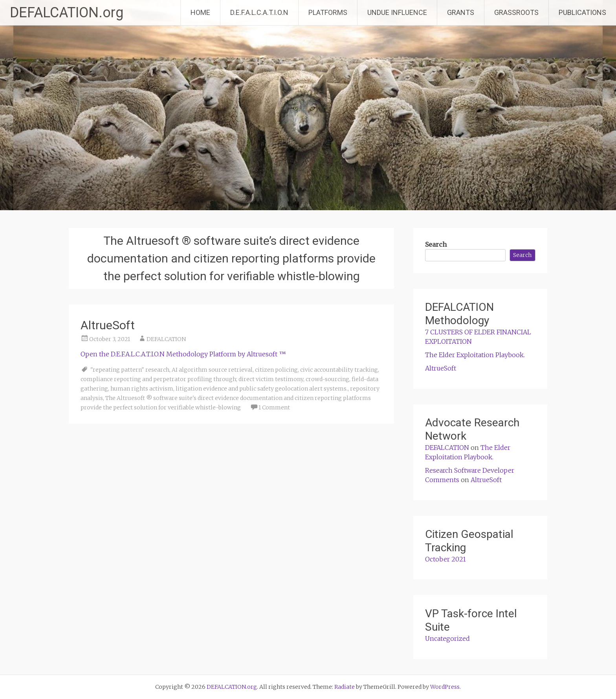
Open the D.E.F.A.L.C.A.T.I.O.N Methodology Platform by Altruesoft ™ (183, 354)
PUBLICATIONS (582, 12)
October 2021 (445, 559)
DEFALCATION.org (67, 13)
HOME (200, 12)
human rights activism (142, 389)
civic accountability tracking (339, 370)
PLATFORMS (328, 12)
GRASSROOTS (516, 12)
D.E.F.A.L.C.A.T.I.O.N (259, 12)
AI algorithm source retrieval (212, 370)
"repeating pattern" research (130, 370)
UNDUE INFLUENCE (397, 12)
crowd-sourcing (327, 379)
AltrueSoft (108, 325)
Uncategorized (447, 638)
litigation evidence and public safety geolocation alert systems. (262, 389)
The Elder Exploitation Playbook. (475, 355)
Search (436, 244)
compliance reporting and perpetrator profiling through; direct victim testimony (192, 379)
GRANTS (461, 12)
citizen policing (276, 370)
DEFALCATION (166, 339)
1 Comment (274, 407)
